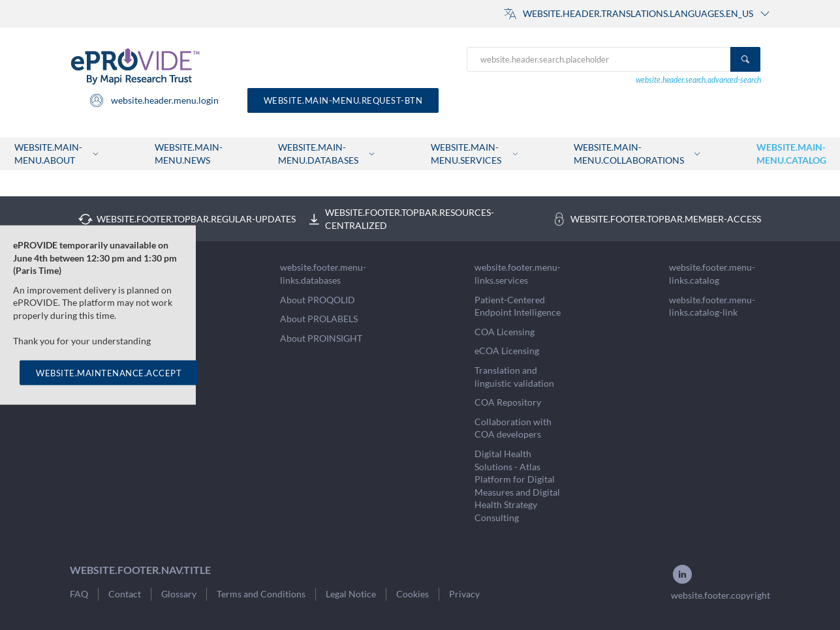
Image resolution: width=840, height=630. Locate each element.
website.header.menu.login (154, 100)
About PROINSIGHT (321, 338)
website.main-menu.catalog (791, 154)
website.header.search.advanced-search (698, 80)
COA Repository (508, 402)
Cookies (412, 594)
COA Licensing (505, 332)
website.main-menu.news (189, 154)
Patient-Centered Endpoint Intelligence (518, 306)
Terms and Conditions (261, 594)
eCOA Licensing (507, 351)
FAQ (79, 594)
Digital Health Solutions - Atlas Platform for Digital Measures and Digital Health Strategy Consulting (517, 486)
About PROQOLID (318, 300)
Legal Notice (351, 594)
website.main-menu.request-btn (343, 100)
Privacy (464, 594)
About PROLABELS (319, 319)
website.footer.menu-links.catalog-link (712, 306)
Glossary (179, 594)
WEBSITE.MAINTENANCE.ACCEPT (109, 372)
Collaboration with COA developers (513, 428)
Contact (125, 594)
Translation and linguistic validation (514, 377)
